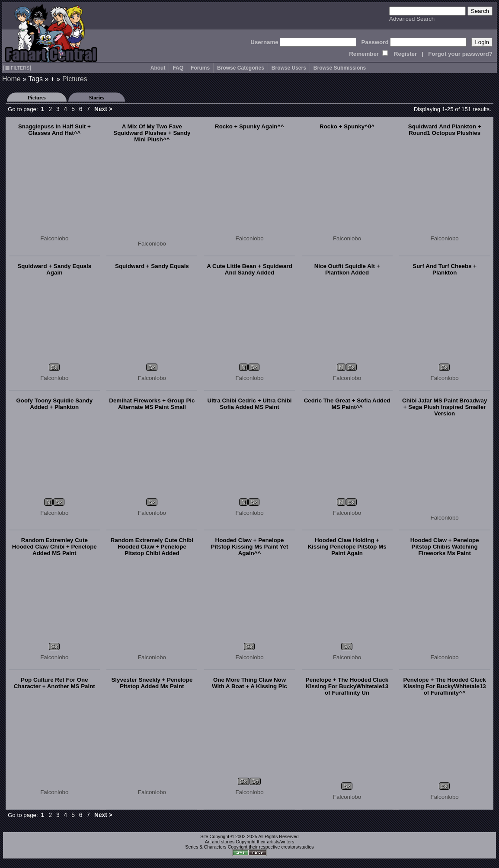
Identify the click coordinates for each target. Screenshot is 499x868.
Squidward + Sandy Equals (152, 266)
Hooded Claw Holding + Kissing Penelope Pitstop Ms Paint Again (347, 547)
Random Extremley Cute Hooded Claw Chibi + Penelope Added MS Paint (54, 547)
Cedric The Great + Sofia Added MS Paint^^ (347, 404)
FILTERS (17, 68)
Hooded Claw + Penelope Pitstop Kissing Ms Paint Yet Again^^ (249, 547)
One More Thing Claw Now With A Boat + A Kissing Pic (249, 683)
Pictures (75, 79)
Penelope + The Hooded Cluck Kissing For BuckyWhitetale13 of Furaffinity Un (347, 686)
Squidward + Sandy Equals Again (54, 269)
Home (11, 79)
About (158, 68)
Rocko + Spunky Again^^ (249, 126)
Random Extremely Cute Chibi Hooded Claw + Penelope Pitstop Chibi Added (152, 547)
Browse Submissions (340, 68)
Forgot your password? (460, 54)
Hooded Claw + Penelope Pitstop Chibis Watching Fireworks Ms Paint (445, 547)
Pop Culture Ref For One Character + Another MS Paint (54, 683)
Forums (200, 68)
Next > (103, 109)
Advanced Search (412, 19)
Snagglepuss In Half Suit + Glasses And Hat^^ (54, 130)
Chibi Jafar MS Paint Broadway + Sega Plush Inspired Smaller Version (445, 407)
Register (405, 54)
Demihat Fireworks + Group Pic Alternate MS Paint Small (152, 404)
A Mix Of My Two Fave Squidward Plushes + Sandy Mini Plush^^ (152, 133)
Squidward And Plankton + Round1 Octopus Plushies (445, 130)
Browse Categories (241, 68)
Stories (97, 98)
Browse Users (289, 68)
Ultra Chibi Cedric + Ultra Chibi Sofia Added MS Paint (249, 404)
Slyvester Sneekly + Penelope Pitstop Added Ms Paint (152, 683)
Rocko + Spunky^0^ (347, 126)
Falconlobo (54, 238)
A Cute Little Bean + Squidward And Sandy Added (249, 269)
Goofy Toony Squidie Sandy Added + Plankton (54, 404)
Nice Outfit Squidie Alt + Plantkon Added (347, 269)
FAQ (178, 68)
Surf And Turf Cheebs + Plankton (445, 269)
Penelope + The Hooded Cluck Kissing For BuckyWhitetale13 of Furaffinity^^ (444, 686)
